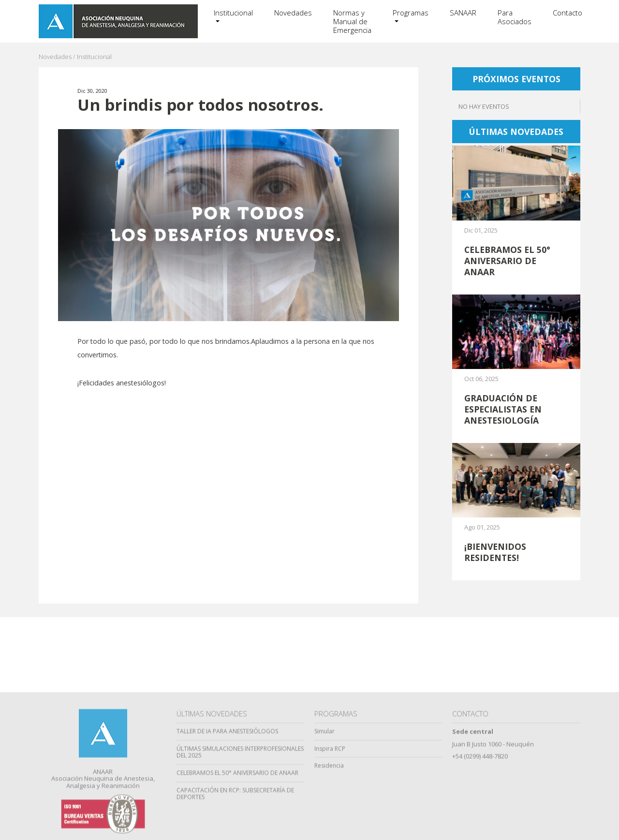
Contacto (567, 13)
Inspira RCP (330, 821)
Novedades (293, 13)
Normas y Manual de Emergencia (352, 21)
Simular (324, 804)
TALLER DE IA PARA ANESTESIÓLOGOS (227, 804)
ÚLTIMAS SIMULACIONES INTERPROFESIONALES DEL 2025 (240, 825)
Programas (411, 13)
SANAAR (463, 13)
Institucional (233, 13)
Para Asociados (515, 17)
